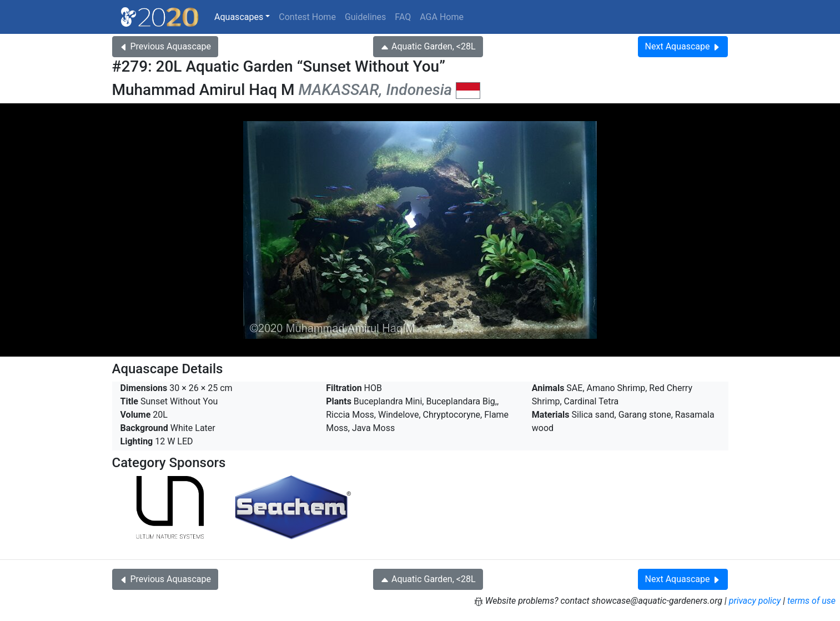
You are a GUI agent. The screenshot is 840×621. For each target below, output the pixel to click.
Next (683, 46)
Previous (165, 46)
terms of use (811, 601)
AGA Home (442, 17)
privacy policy (755, 601)
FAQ (403, 17)
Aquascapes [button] (239, 17)
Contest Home (307, 17)
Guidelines (365, 17)
